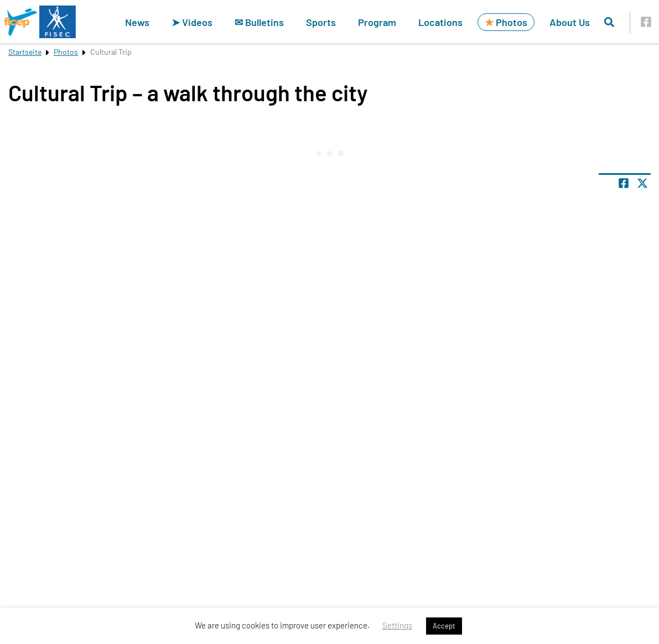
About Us (570, 22)
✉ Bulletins (259, 22)
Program (377, 22)
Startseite (25, 52)
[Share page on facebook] (624, 183)
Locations (440, 22)
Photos (506, 22)
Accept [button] (444, 626)
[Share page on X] (642, 183)
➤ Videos (192, 22)
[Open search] (609, 22)
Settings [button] (397, 625)
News (137, 22)
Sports (321, 22)
